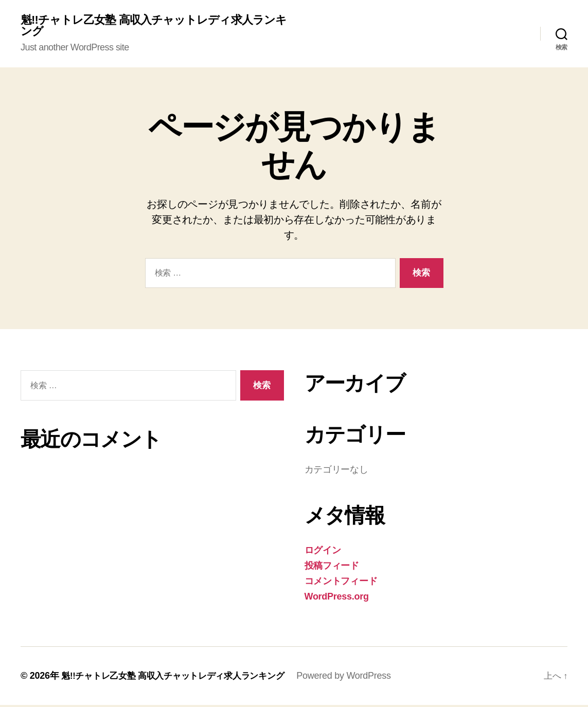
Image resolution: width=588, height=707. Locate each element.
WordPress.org (337, 599)
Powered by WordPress (357, 678)
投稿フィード (332, 568)
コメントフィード (341, 583)
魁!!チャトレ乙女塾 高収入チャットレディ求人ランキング (153, 27)
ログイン (323, 552)
